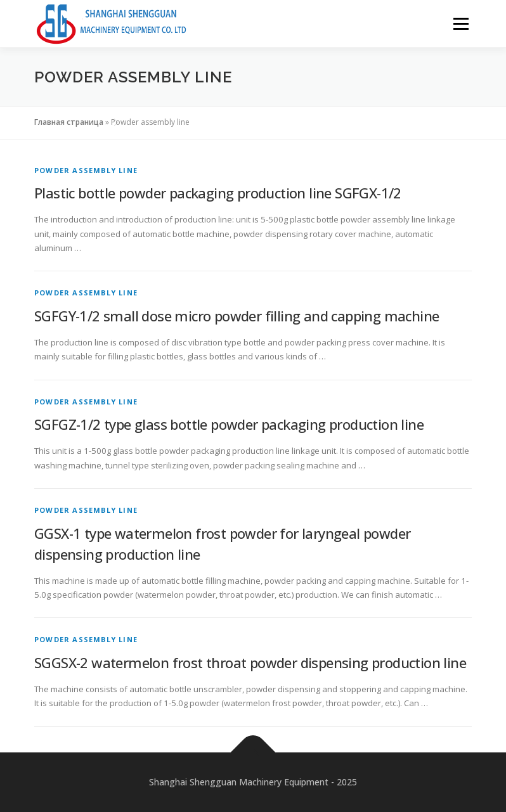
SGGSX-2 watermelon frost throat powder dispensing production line (250, 662)
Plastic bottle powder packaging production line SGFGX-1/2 (218, 193)
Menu (461, 23)
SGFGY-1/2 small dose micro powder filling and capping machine (237, 316)
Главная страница (69, 122)
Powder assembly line (86, 170)
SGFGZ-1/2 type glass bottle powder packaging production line (229, 424)
